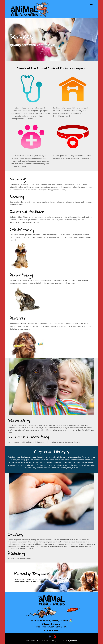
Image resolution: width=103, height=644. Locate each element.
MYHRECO (74, 641)
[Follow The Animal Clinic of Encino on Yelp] (55, 636)
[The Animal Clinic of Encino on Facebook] (50, 636)
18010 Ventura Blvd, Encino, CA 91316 (50, 621)
